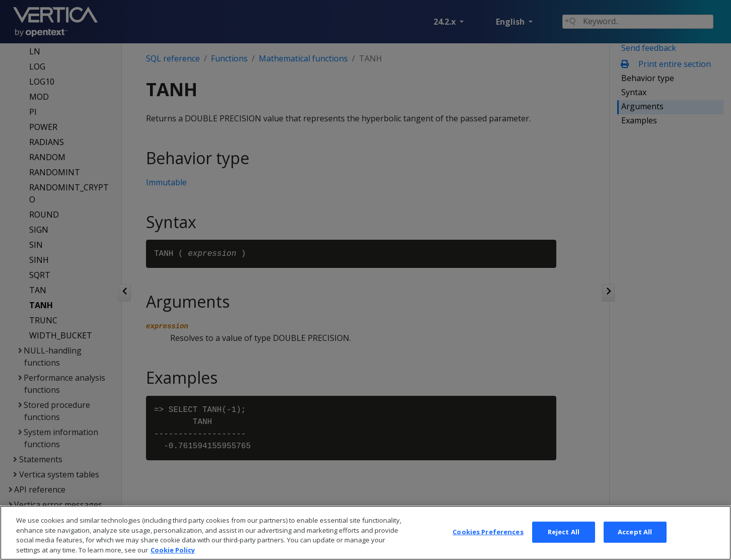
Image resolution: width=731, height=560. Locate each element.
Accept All (635, 544)
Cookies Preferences (488, 544)
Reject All (564, 544)
